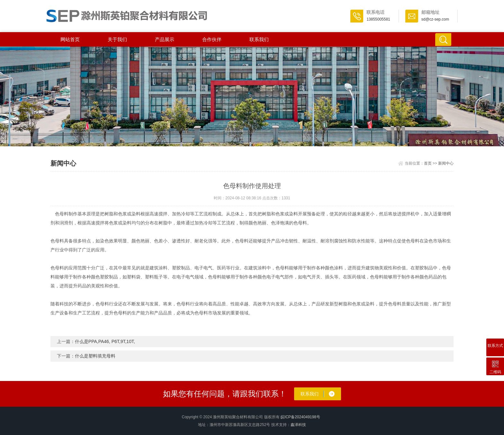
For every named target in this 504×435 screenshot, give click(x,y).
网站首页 (70, 39)
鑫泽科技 (298, 425)
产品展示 (165, 39)
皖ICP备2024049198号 (300, 417)
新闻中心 (446, 163)
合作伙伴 (212, 39)
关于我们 (117, 39)
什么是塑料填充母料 (95, 356)
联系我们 (259, 39)
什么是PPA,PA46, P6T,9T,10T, (105, 341)
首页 (428, 163)
